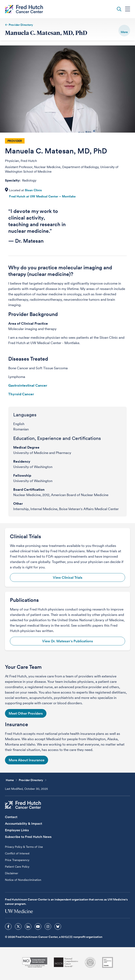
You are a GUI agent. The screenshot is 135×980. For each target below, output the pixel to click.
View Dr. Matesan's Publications (67, 641)
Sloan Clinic (33, 190)
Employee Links (17, 830)
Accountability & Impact (24, 824)
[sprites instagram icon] (48, 927)
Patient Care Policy (17, 867)
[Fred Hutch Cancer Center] (23, 805)
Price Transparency (17, 860)
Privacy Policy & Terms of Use (24, 847)
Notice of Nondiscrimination (23, 880)
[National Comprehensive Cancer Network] (66, 962)
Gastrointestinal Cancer (28, 385)
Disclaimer (12, 873)
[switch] (124, 31)
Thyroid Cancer (21, 394)
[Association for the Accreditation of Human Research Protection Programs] (90, 962)
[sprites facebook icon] (8, 927)
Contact (11, 817)
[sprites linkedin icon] (28, 927)
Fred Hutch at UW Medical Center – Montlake (42, 196)
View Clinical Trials (68, 577)
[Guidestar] (108, 962)
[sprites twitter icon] (18, 927)
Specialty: (13, 180)
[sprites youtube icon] (38, 927)
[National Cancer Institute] (35, 962)
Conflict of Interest (17, 853)
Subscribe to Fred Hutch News (28, 837)
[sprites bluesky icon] (58, 927)
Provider (15, 141)
